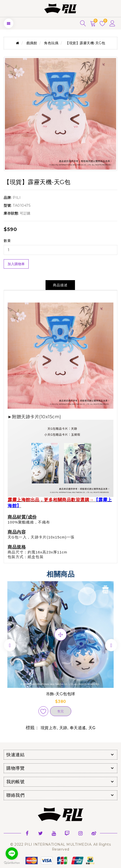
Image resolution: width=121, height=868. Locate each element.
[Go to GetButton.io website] (12, 863)
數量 (7, 241)
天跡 (63, 728)
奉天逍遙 (78, 728)
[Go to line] (12, 854)
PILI (17, 198)
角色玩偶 (51, 43)
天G (92, 728)
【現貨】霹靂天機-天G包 (85, 43)
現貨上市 (49, 728)
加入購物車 (16, 264)
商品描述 (60, 285)
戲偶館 (32, 43)
